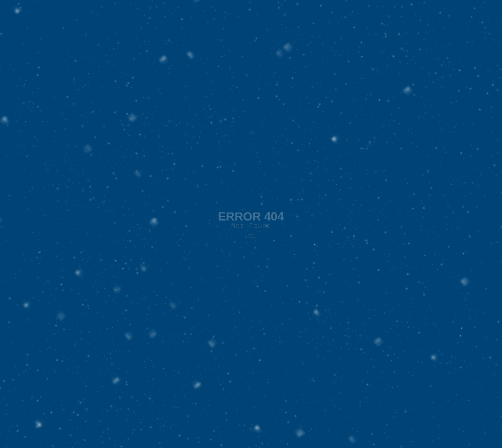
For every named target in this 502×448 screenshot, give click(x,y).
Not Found (251, 220)
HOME (251, 234)
